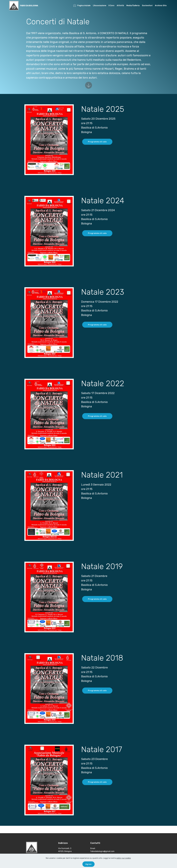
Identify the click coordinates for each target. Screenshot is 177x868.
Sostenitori (147, 6)
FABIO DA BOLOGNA (29, 6)
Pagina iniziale (82, 6)
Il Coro (111, 6)
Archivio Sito (161, 6)
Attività (120, 6)
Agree (88, 864)
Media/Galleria (133, 6)
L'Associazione (100, 6)
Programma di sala (98, 142)
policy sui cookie (124, 858)
